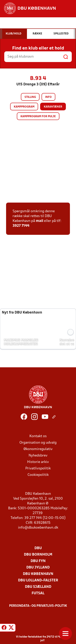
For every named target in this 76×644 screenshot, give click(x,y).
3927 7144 (21, 226)
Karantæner (53, 107)
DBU (38, 548)
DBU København (38, 574)
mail (40, 221)
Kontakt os (38, 436)
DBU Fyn (38, 561)
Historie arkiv (38, 462)
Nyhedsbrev (38, 456)
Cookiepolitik (38, 475)
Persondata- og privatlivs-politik (38, 606)
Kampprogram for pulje (38, 116)
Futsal (38, 593)
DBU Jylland (38, 568)
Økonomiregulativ (38, 449)
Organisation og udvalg (38, 443)
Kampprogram (24, 107)
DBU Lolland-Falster (38, 580)
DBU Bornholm (38, 555)
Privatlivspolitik (38, 469)
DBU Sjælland (38, 587)
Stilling (30, 97)
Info (48, 97)
